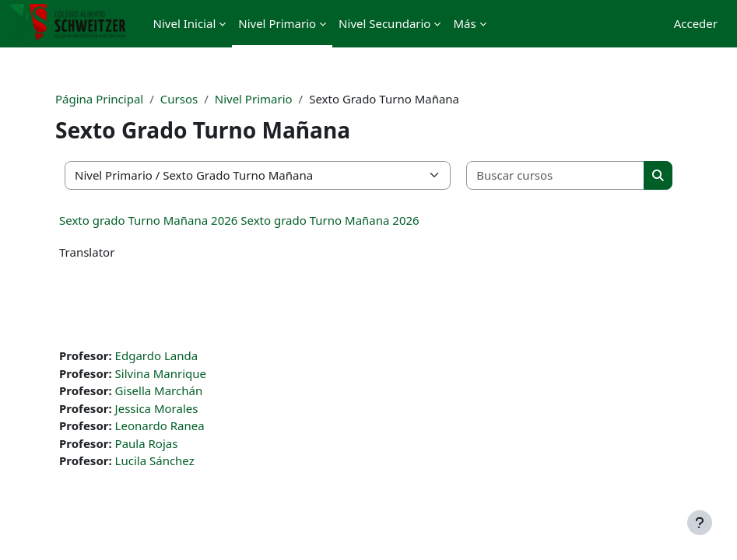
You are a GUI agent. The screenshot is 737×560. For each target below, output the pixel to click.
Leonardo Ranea (160, 425)
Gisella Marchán (159, 390)
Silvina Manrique (161, 373)
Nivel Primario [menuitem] (277, 23)
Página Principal (99, 99)
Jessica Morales (157, 408)
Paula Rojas (147, 443)
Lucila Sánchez (155, 460)
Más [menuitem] (464, 23)
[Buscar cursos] (556, 175)
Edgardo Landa (157, 355)
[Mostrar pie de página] (700, 523)
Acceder (696, 23)
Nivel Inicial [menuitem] (185, 23)
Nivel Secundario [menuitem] (384, 23)
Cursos (179, 99)
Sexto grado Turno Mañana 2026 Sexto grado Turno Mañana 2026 (239, 220)
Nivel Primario (254, 99)
